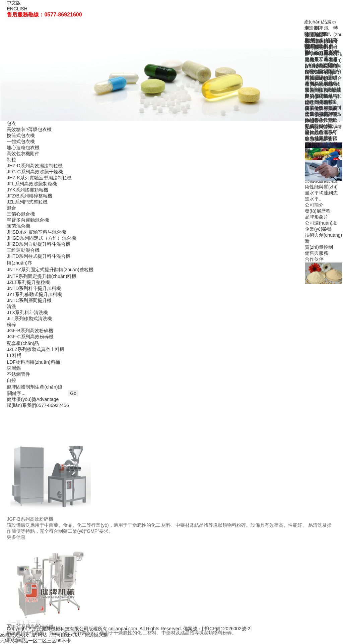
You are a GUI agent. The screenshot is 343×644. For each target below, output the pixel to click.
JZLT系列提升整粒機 (28, 282)
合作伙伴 (314, 259)
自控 (11, 380)
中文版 (14, 3)
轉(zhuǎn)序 (19, 263)
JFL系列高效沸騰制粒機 (32, 184)
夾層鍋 (14, 368)
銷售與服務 (317, 253)
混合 (11, 208)
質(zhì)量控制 (319, 247)
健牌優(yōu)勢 (33, 399)
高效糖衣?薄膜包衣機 (29, 129)
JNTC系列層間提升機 (29, 300)
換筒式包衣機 (21, 135)
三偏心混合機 (21, 214)
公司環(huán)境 (321, 223)
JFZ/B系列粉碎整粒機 (29, 196)
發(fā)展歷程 (318, 211)
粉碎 (11, 325)
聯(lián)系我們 (319, 157)
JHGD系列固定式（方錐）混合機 (41, 238)
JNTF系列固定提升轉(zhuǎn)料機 (42, 276)
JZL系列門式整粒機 (27, 202)
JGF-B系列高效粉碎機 (30, 331)
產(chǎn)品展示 (320, 22)
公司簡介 (314, 205)
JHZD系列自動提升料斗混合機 (39, 244)
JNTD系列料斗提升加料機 (34, 288)
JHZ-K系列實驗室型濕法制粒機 (39, 178)
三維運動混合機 (23, 250)
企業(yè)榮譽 (318, 229)
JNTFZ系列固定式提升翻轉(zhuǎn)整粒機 (50, 270)
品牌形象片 (317, 217)
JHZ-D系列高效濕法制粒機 (35, 166)
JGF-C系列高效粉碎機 (30, 337)
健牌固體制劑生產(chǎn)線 (35, 387)
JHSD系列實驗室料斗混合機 (36, 232)
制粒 (11, 160)
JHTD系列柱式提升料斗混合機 (39, 256)
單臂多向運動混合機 (28, 220)
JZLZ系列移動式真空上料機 (36, 349)
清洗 (11, 306)
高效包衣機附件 (23, 154)
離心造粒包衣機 (23, 148)
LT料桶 (14, 355)
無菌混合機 (18, 226)
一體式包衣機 (21, 141)
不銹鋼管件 (18, 374)
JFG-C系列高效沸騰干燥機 (35, 172)
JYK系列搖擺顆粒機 (27, 190)
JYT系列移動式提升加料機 (34, 294)
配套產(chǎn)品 (23, 343)
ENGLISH (17, 9)
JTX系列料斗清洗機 (27, 312)
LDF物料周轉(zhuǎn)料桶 (33, 362)
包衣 (11, 123)
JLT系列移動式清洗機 (29, 318)
